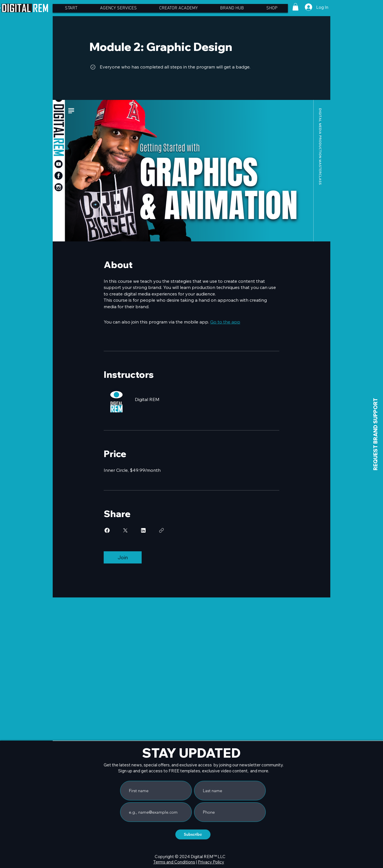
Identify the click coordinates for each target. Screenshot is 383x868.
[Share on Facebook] (107, 530)
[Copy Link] (161, 530)
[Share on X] (125, 530)
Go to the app (225, 322)
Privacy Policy (211, 862)
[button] (295, 7)
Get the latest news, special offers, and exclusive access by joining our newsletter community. (194, 765)
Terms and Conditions (174, 862)
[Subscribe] (193, 834)
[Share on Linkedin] (143, 530)
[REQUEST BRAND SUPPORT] (375, 434)
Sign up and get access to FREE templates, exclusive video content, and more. (194, 771)
